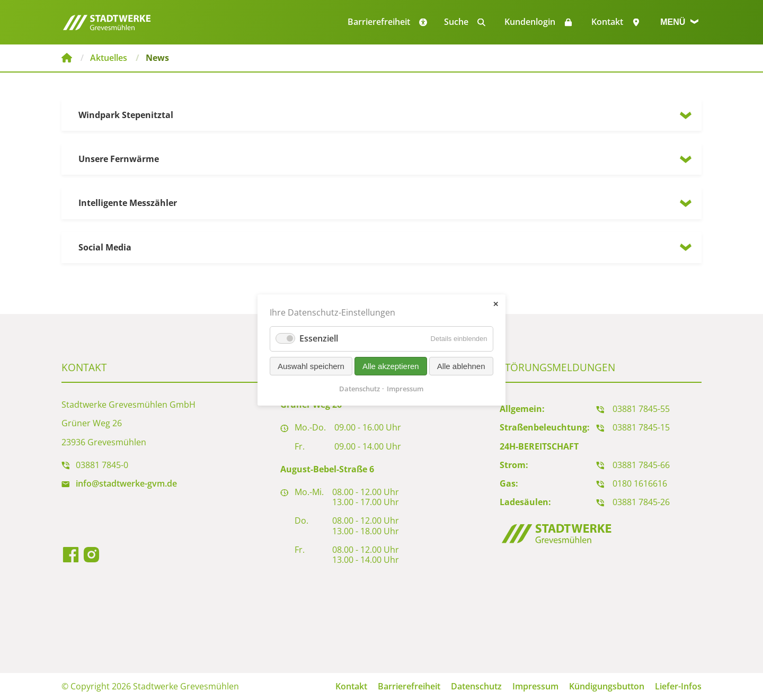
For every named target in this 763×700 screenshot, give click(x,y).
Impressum (535, 686)
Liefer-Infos (678, 686)
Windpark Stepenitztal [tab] (126, 115)
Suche (456, 22)
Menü (679, 22)
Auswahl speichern (311, 366)
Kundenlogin (530, 22)
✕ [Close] (496, 304)
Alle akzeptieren (391, 366)
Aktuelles (109, 58)
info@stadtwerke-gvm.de (126, 483)
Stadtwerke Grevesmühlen (67, 58)
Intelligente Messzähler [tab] (128, 203)
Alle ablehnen (461, 366)
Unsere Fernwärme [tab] (119, 159)
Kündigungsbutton (607, 686)
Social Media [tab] (105, 247)
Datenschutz (476, 686)
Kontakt (607, 22)
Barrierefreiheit (409, 686)
